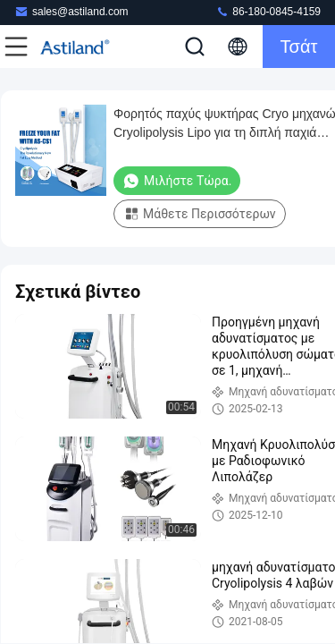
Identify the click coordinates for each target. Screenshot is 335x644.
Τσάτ (299, 47)
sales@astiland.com (71, 11)
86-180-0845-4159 (268, 11)
